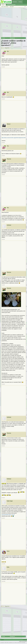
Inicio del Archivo (5, 7)
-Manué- (9, 124)
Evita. (8, 567)
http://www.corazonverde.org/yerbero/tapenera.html (14, 138)
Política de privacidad (23, 641)
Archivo (3, 5)
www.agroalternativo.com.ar (8, 515)
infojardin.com (11, 642)
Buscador (12, 7)
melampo (9, 225)
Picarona (9, 159)
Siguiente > (8, 48)
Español (2, 640)
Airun (8, 551)
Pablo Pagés (10, 501)
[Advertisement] (13, 23)
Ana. (8, 51)
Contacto (25, 640)
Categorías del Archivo (11, 5)
